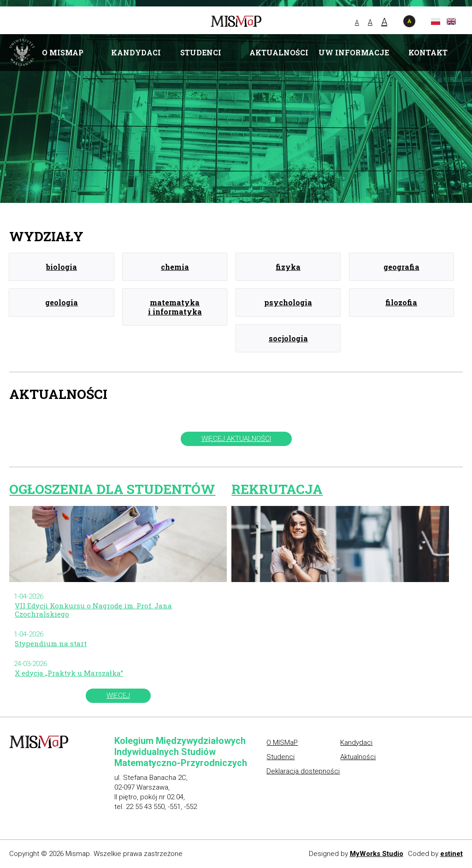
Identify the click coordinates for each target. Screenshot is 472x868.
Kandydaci (136, 52)
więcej (118, 696)
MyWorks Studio (377, 854)
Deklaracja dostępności (303, 771)
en (451, 21)
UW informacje (354, 52)
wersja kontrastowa (409, 21)
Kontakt (428, 52)
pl (436, 21)
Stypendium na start (51, 643)
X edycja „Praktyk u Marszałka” (69, 673)
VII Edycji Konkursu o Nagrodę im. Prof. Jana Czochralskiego (93, 610)
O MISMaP (63, 52)
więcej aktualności (236, 439)
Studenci (201, 52)
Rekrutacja (277, 489)
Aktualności (279, 52)
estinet (451, 854)
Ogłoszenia (112, 489)
